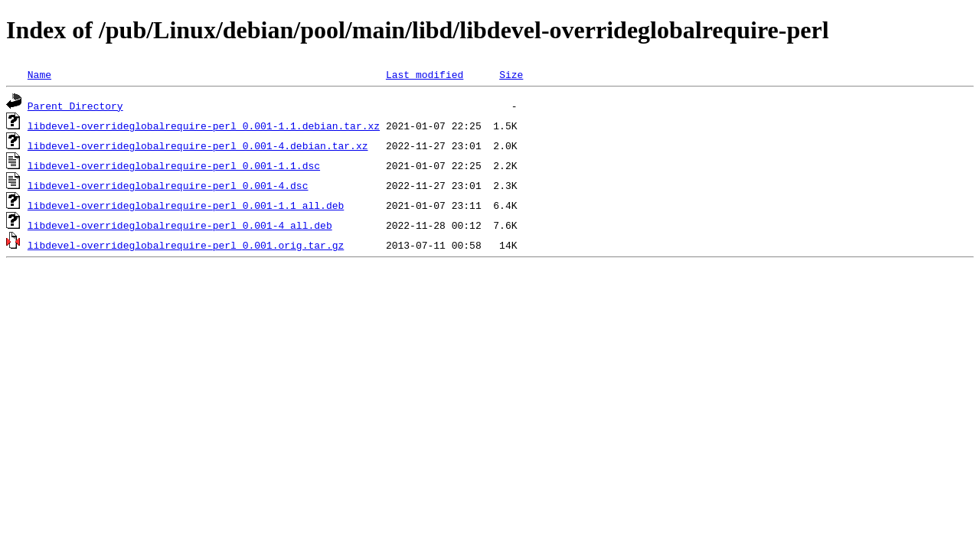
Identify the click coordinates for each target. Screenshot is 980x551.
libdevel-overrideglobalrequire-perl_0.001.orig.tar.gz (186, 245)
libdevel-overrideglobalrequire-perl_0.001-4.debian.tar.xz (198, 145)
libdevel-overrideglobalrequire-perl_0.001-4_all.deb (180, 225)
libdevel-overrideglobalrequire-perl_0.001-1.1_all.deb (186, 205)
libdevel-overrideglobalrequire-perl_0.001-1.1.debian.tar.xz (204, 126)
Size (511, 74)
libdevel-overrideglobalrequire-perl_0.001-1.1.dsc (174, 165)
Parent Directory (75, 106)
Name (39, 74)
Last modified (425, 74)
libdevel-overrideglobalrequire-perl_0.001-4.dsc (168, 185)
